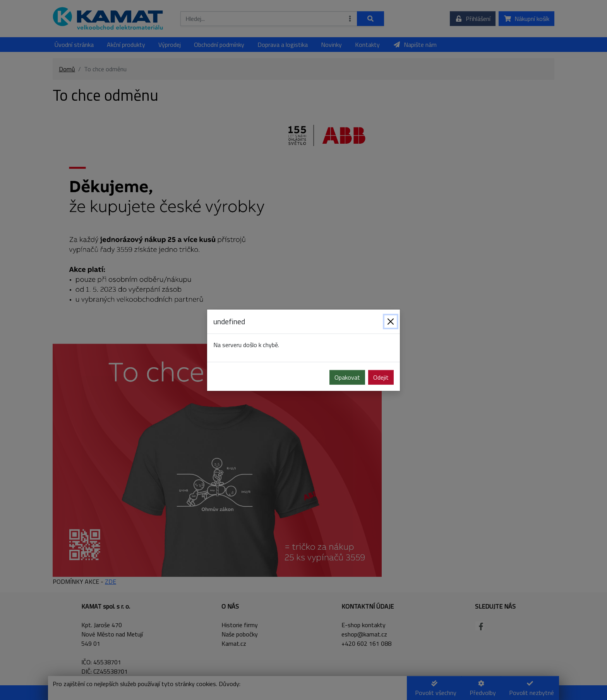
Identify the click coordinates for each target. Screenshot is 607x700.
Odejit (381, 377)
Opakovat (347, 377)
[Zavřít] (391, 322)
